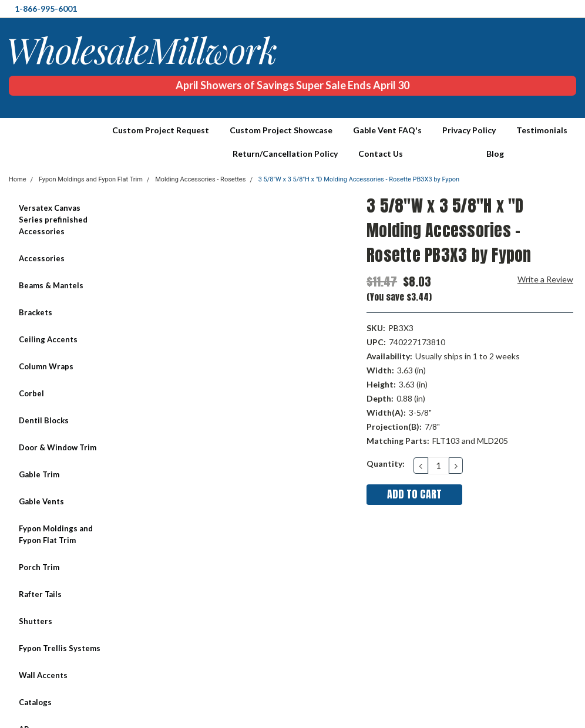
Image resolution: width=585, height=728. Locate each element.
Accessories (42, 258)
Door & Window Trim (58, 447)
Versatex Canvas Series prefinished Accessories (53, 220)
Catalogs (35, 702)
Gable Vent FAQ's (387, 130)
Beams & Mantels (51, 285)
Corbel (31, 393)
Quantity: (386, 464)
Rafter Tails (40, 594)
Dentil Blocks (44, 420)
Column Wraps (46, 366)
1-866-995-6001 (46, 9)
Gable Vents (41, 501)
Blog (495, 154)
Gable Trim (39, 474)
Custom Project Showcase (281, 130)
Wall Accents (43, 675)
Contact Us (381, 154)
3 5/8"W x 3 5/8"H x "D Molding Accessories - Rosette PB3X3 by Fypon (359, 179)
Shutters (36, 621)
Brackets (36, 312)
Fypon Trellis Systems (60, 648)
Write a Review (545, 279)
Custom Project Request (161, 130)
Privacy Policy (469, 130)
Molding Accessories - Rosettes (200, 179)
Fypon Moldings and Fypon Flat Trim (56, 534)
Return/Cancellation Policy (285, 154)
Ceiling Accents (48, 339)
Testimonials (542, 130)
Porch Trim (39, 567)
